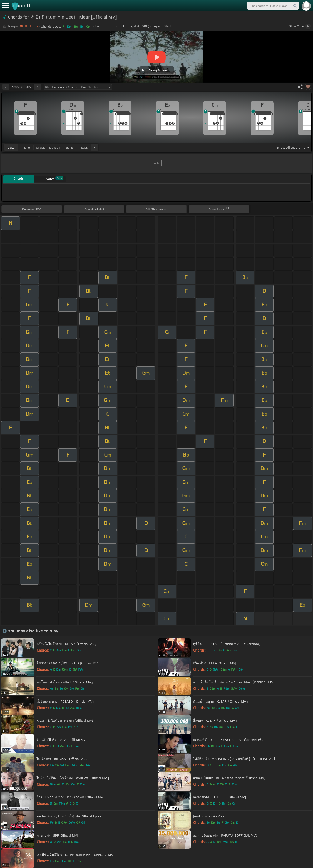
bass (85, 148)
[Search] (295, 6)
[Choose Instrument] (94, 147)
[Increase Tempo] (38, 87)
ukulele (41, 148)
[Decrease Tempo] (6, 87)
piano (26, 148)
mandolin (55, 148)
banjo (70, 148)
